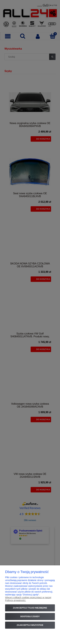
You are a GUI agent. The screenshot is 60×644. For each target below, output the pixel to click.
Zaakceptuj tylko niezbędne (30, 608)
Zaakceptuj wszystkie (30, 625)
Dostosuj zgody (30, 616)
